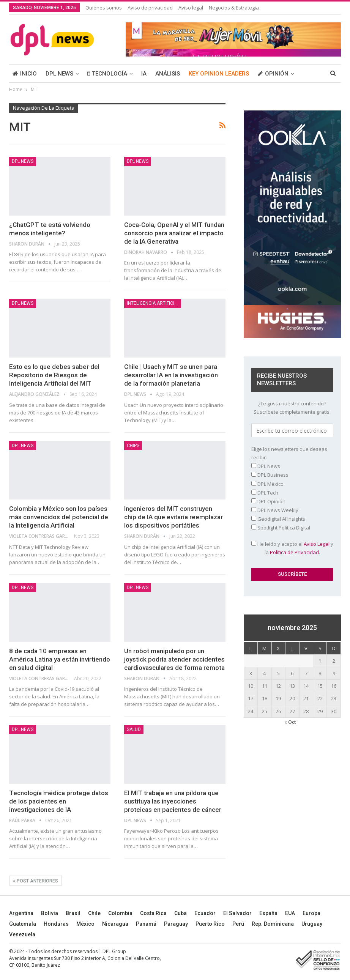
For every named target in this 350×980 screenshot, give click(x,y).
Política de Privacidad (294, 552)
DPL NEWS (59, 74)
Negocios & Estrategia (234, 8)
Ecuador (205, 913)
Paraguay (176, 924)
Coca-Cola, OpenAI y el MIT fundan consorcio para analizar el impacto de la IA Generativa (174, 233)
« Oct (290, 722)
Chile (94, 913)
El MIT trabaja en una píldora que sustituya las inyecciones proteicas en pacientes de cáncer (173, 801)
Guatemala (23, 924)
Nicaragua (115, 924)
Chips (133, 446)
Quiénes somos (104, 8)
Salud (134, 729)
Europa (311, 913)
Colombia (120, 913)
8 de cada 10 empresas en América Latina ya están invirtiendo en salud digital (60, 659)
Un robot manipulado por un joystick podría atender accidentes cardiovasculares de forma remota (174, 659)
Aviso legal (191, 8)
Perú (238, 924)
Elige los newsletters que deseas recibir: (289, 453)
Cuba (181, 913)
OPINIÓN (273, 74)
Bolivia (50, 913)
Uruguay (312, 924)
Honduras (56, 924)
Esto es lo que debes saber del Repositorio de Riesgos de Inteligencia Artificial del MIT (54, 375)
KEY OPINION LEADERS (219, 74)
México (85, 924)
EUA (290, 913)
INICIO (25, 74)
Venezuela (22, 934)
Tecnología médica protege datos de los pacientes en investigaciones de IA (59, 801)
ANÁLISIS (168, 74)
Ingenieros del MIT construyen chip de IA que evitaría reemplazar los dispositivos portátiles (173, 517)
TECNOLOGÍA (107, 74)
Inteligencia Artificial (153, 303)
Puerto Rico (210, 924)
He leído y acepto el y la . (292, 548)
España (268, 913)
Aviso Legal (317, 544)
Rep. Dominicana (273, 924)
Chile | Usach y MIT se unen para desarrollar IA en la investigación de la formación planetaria (171, 375)
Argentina (21, 913)
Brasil (73, 913)
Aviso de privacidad (150, 8)
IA (144, 74)
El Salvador (237, 913)
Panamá (146, 924)
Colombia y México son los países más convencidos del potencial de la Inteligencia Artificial (59, 517)
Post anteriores (35, 881)
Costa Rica (153, 913)
